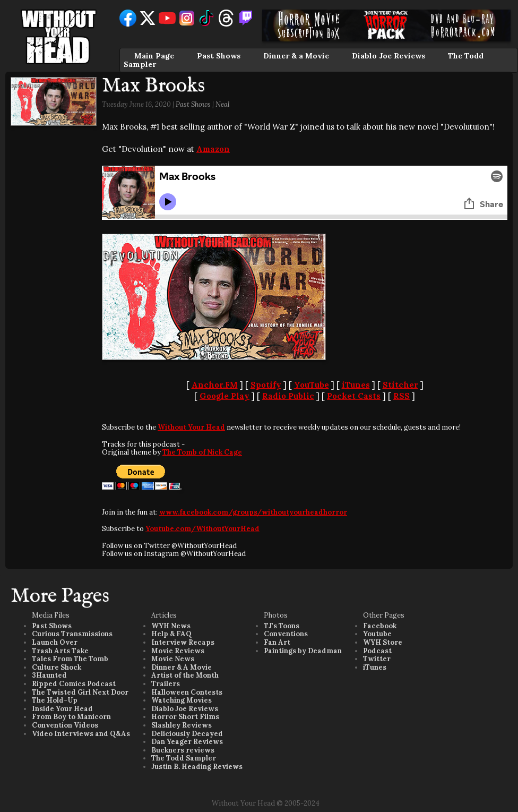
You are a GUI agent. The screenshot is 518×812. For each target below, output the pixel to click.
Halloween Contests (187, 692)
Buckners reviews (183, 750)
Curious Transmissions (72, 634)
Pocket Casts (354, 396)
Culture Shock (57, 667)
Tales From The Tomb (70, 659)
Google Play (225, 396)
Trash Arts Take (60, 651)
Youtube (377, 634)
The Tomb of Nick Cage (202, 452)
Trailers (166, 684)
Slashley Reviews (182, 725)
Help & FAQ (171, 634)
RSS (402, 396)
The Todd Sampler (184, 758)
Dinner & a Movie (296, 56)
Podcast (377, 651)
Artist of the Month (185, 675)
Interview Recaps (183, 642)
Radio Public (288, 396)
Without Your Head (191, 427)
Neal (223, 104)
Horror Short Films (185, 717)
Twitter (377, 659)
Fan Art (277, 642)
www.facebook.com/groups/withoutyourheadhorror (253, 512)
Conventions (286, 634)
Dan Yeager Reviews (187, 742)
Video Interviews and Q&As (81, 734)
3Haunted (49, 675)
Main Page (154, 56)
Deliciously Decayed (187, 734)
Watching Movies (182, 700)
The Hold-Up (55, 700)
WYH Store (383, 642)
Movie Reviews (178, 651)
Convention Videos (65, 725)
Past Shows (219, 56)
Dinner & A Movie (182, 667)
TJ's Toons (282, 626)
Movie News (173, 659)
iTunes (356, 385)
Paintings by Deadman (303, 651)
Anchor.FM (215, 385)
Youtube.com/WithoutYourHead (202, 529)
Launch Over (55, 642)
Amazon (213, 149)
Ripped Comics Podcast (74, 684)
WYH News (171, 626)
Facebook (380, 626)
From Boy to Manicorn (71, 717)
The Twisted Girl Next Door (80, 692)
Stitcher (400, 385)
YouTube (312, 385)
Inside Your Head (62, 709)
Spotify (266, 385)
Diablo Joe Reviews (388, 56)
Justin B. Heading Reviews (197, 767)
